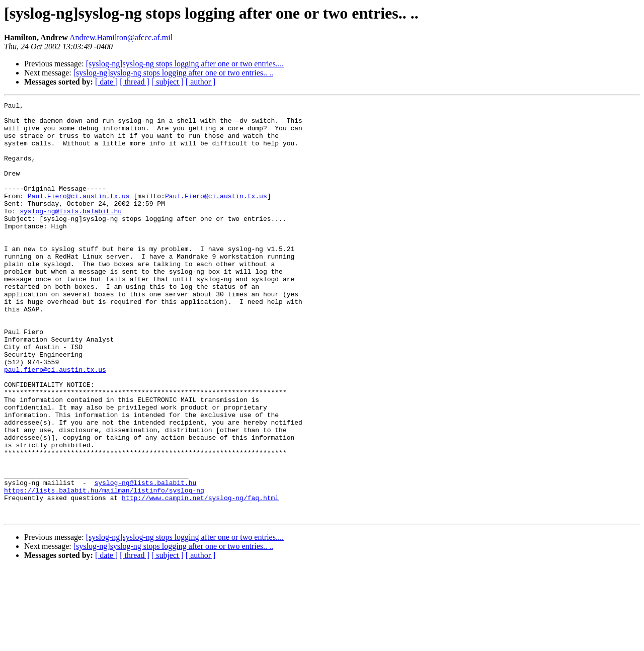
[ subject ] (168, 82)
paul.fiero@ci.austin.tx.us (55, 424)
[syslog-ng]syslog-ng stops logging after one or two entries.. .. (173, 73)
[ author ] (201, 82)
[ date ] (106, 82)
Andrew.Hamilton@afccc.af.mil (121, 37)
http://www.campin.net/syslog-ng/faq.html (200, 578)
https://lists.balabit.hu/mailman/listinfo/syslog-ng (104, 568)
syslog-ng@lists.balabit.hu (71, 233)
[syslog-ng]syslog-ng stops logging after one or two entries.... (185, 64)
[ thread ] (135, 82)
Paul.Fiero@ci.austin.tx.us (79, 215)
